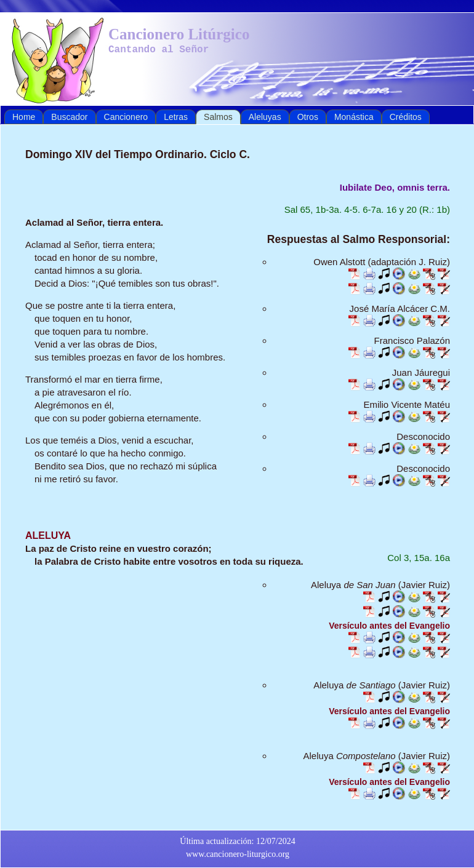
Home (24, 117)
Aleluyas (265, 117)
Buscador (69, 117)
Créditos (406, 117)
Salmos (218, 117)
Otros (308, 117)
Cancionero (126, 117)
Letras (176, 117)
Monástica (354, 117)
